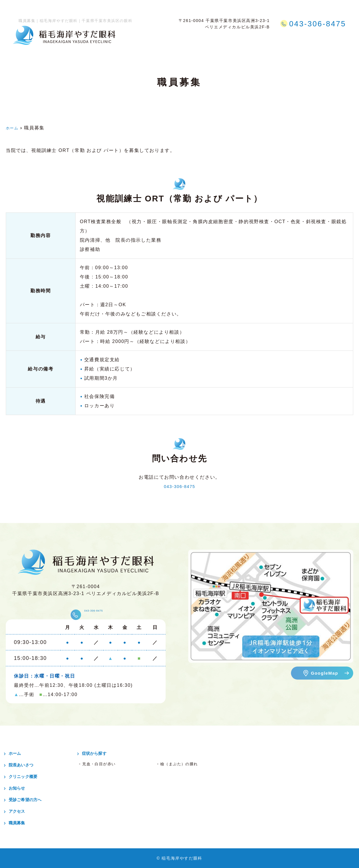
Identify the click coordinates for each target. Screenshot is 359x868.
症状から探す (234, 40)
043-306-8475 (180, 486)
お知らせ (20, 788)
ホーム (133, 40)
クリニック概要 (164, 40)
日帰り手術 (200, 40)
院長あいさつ (25, 765)
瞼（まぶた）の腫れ (183, 764)
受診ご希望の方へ (275, 40)
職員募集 (336, 40)
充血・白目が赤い (103, 764)
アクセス (310, 40)
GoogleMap (324, 673)
